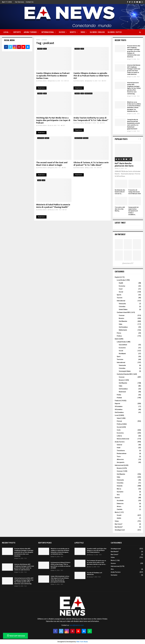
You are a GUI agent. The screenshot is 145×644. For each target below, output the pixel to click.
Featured (40, 49)
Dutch (117, 339)
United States (123, 309)
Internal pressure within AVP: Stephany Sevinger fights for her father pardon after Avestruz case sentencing (134, 88)
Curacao (122, 315)
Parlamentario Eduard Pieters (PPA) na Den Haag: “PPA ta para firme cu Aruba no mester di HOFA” (61, 565)
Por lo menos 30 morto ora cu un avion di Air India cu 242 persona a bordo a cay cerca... (96, 562)
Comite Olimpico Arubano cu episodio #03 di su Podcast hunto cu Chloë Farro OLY (91, 76)
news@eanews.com (77, 625)
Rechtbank (122, 354)
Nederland (122, 392)
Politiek (119, 398)
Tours (119, 456)
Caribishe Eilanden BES (124, 374)
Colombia (122, 307)
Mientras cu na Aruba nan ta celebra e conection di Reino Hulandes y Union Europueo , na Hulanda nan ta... (134, 107)
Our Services (20, 2)
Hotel (119, 448)
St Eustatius (119, 409)
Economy (122, 286)
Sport (119, 356)
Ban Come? (119, 524)
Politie (119, 395)
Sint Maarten (123, 321)
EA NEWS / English (97, 32)
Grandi (119, 515)
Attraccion (120, 459)
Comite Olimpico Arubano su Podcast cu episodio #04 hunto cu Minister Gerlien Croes (53, 76)
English (47, 138)
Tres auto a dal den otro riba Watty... (120, 209)
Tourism (120, 298)
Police (119, 333)
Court (121, 289)
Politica (119, 424)
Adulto (119, 518)
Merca (119, 489)
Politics (119, 336)
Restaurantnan (122, 453)
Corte (119, 430)
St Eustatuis (119, 406)
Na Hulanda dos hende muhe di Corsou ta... (120, 192)
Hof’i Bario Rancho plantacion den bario (124, 165)
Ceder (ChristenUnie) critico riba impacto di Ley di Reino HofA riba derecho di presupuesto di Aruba (60, 579)
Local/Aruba (41, 138)
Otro (118, 495)
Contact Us (30, 2)
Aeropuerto (121, 462)
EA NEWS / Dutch (115, 32)
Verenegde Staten (125, 371)
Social (121, 292)
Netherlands (123, 330)
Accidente (120, 500)
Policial (119, 421)
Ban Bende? (119, 527)
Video (83, 32)
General (119, 445)
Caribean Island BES (123, 312)
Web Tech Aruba (82, 642)
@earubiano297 (128, 263)
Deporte (17, 32)
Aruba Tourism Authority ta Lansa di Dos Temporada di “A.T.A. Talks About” (91, 119)
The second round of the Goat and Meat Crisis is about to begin (52, 164)
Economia (120, 433)
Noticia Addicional (123, 439)
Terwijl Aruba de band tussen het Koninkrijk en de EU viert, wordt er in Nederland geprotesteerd (133, 124)
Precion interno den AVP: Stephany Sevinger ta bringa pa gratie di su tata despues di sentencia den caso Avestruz (134, 51)
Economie (122, 348)
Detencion (120, 504)
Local (6, 32)
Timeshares (121, 451)
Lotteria (119, 436)
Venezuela (122, 304)
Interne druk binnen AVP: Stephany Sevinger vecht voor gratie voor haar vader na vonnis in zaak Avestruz (134, 70)
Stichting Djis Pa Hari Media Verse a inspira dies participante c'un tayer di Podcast (53, 120)
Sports (119, 295)
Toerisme (120, 359)
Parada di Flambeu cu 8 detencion (94, 574)
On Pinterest (120, 234)
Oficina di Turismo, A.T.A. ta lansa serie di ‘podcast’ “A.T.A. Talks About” (91, 164)
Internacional (48, 32)
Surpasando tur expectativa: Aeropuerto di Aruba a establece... (134, 211)
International (121, 301)
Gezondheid (123, 345)
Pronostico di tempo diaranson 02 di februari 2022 (135, 192)
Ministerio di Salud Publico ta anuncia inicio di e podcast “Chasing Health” (53, 206)
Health (121, 283)
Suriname (120, 492)
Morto (73, 32)
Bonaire (121, 318)
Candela (120, 509)
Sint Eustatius (123, 327)
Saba (120, 324)
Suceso (62, 32)
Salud (39, 180)
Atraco (119, 506)
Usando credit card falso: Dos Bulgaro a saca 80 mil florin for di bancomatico (97, 550)
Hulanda (120, 486)
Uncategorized (120, 530)
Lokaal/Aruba (121, 342)
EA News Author (42, 81)
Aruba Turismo (30, 32)
